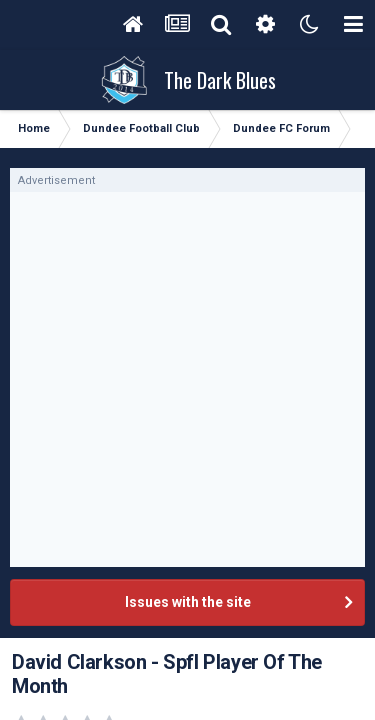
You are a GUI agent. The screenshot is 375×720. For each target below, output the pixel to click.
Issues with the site (188, 602)
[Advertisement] (187, 379)
